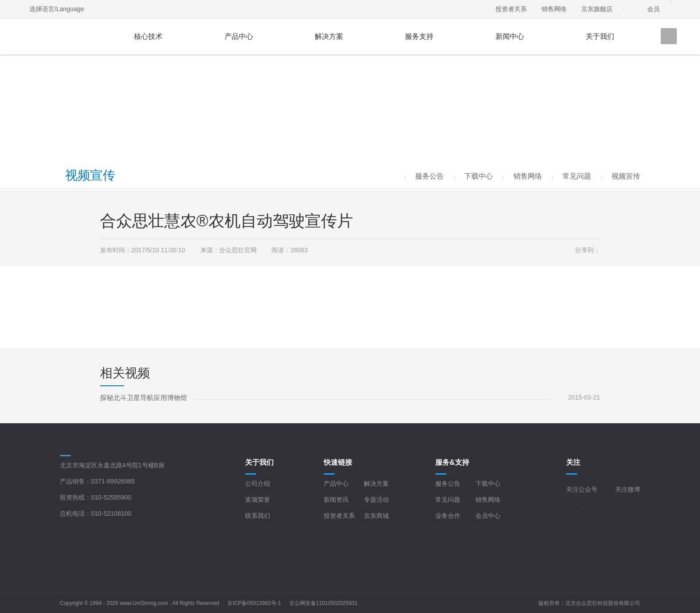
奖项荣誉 (258, 500)
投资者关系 (511, 9)
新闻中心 (510, 36)
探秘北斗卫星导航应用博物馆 (144, 398)
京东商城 (376, 516)
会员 (654, 9)
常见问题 (448, 500)
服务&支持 (452, 462)
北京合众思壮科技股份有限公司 (603, 603)
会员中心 (488, 516)
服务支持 (419, 36)
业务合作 (448, 516)
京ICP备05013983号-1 (254, 603)
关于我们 (600, 36)
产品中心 (239, 36)
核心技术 (148, 36)
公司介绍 (258, 484)
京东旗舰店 (597, 9)
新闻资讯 (336, 500)
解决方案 (329, 36)
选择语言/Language (57, 9)
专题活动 (376, 500)
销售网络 (554, 9)
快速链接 (338, 462)
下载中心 (488, 484)
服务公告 (448, 484)
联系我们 (258, 516)
